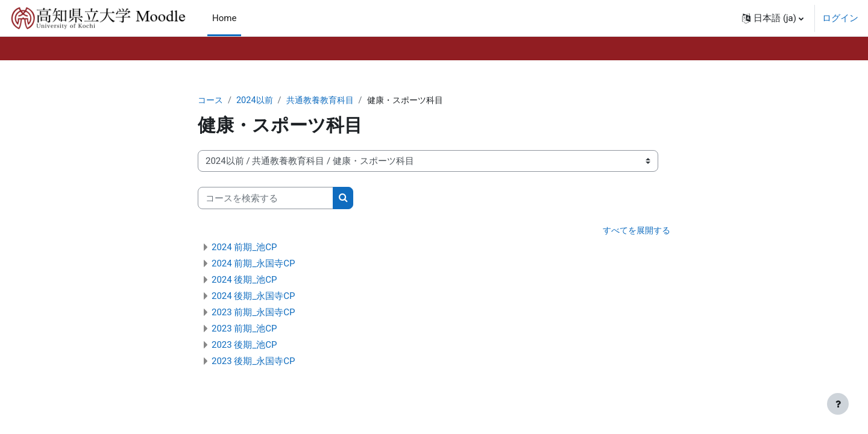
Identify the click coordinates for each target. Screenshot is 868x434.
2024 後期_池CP (244, 280)
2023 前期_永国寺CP (253, 313)
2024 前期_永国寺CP (253, 264)
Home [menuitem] (224, 18)
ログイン (840, 18)
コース (211, 101)
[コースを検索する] (266, 199)
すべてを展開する (634, 231)
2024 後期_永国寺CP (253, 297)
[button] (773, 18)
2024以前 (257, 101)
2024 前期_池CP (244, 248)
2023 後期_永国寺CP (253, 362)
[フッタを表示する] (838, 404)
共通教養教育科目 (326, 101)
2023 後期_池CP (244, 345)
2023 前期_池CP (244, 329)
